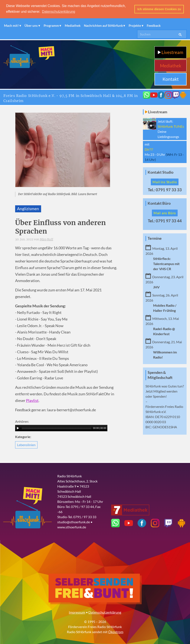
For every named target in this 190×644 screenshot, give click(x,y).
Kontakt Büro (159, 203)
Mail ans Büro (165, 213)
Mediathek (73, 26)
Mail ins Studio (165, 182)
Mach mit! (11, 26)
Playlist (32, 400)
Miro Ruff (47, 239)
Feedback (154, 26)
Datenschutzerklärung (105, 612)
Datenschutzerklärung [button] (59, 12)
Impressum (77, 612)
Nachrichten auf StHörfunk (103, 26)
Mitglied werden (165, 391)
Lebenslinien (26, 445)
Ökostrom (116, 632)
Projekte (135, 26)
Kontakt (171, 79)
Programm (51, 26)
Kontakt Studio (160, 172)
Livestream (171, 52)
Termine (155, 238)
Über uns (31, 26)
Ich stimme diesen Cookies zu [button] (159, 9)
